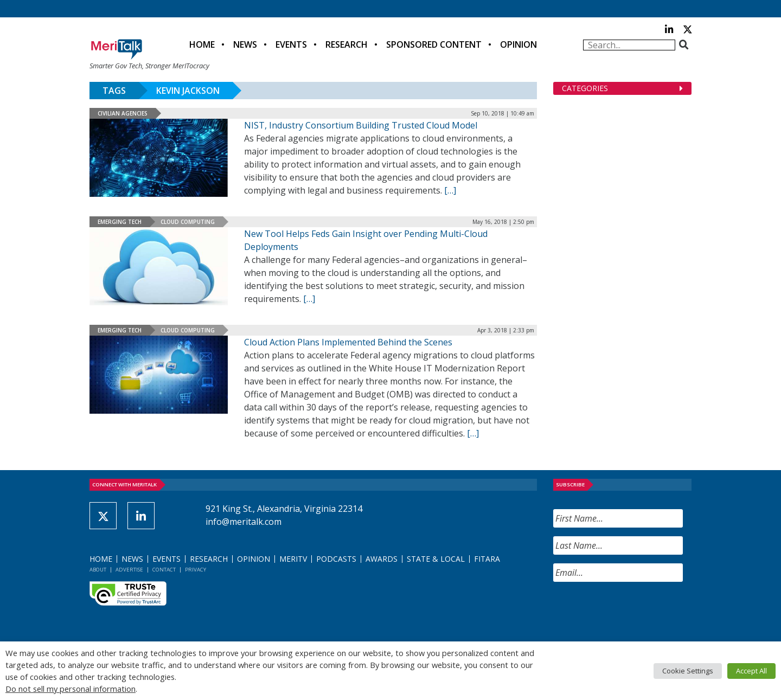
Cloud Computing (188, 222)
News (245, 44)
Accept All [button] (751, 671)
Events (291, 44)
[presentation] (636, 612)
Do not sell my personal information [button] (71, 689)
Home (202, 44)
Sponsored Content (434, 44)
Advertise (129, 570)
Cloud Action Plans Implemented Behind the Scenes (348, 342)
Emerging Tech (120, 222)
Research (347, 44)
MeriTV (293, 559)
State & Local (436, 559)
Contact (164, 570)
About (98, 570)
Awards (382, 559)
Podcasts (336, 559)
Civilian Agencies (123, 113)
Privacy (196, 570)
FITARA (487, 559)
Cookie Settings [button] (688, 671)
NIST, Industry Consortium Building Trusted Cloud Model (361, 125)
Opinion (518, 44)
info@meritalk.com (244, 522)
